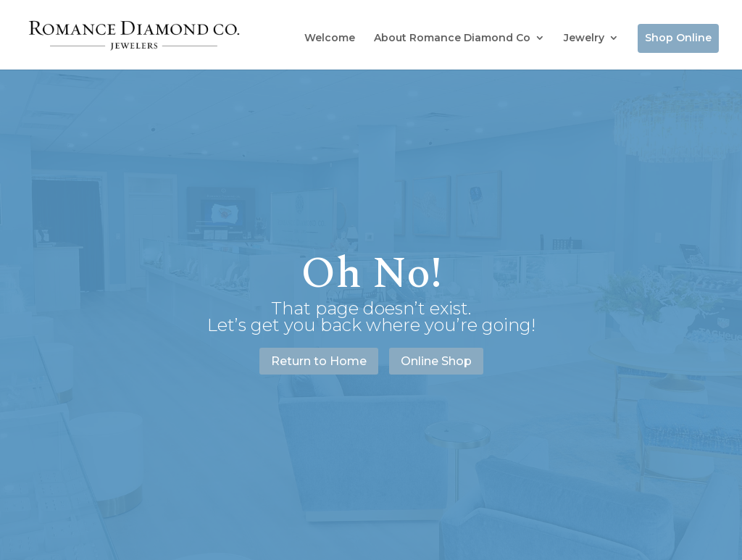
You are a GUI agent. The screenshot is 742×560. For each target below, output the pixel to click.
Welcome (330, 38)
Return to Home (319, 361)
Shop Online (678, 38)
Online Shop (436, 361)
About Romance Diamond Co (452, 38)
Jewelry (584, 38)
